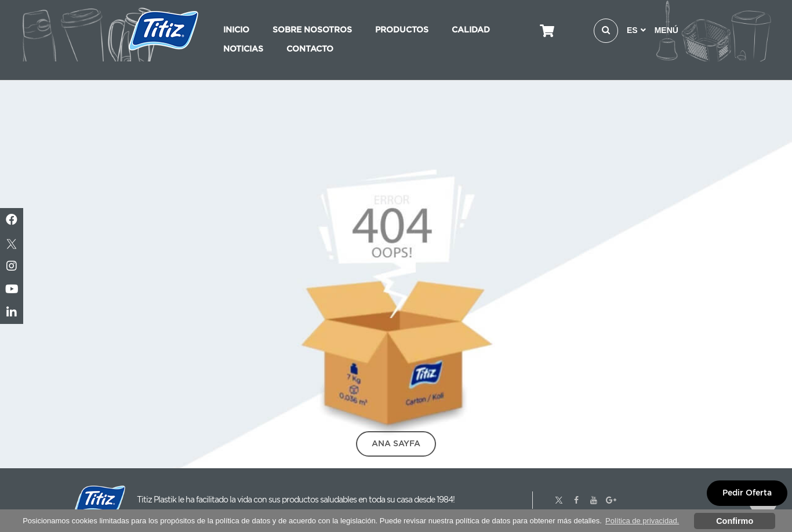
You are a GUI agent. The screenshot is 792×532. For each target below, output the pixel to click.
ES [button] (636, 30)
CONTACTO (310, 49)
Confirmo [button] (735, 521)
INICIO (236, 30)
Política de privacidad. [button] (642, 521)
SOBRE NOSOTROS (312, 30)
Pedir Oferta (747, 493)
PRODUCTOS (402, 30)
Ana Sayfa (396, 443)
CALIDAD (471, 30)
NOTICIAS (243, 49)
